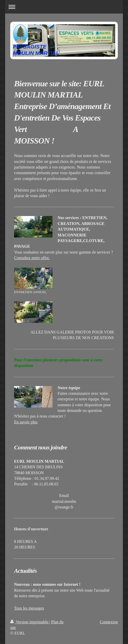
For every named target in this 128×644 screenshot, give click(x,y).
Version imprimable (30, 622)
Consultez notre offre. (32, 258)
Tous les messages (29, 608)
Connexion (109, 622)
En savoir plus (26, 422)
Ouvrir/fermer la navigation (64, 7)
